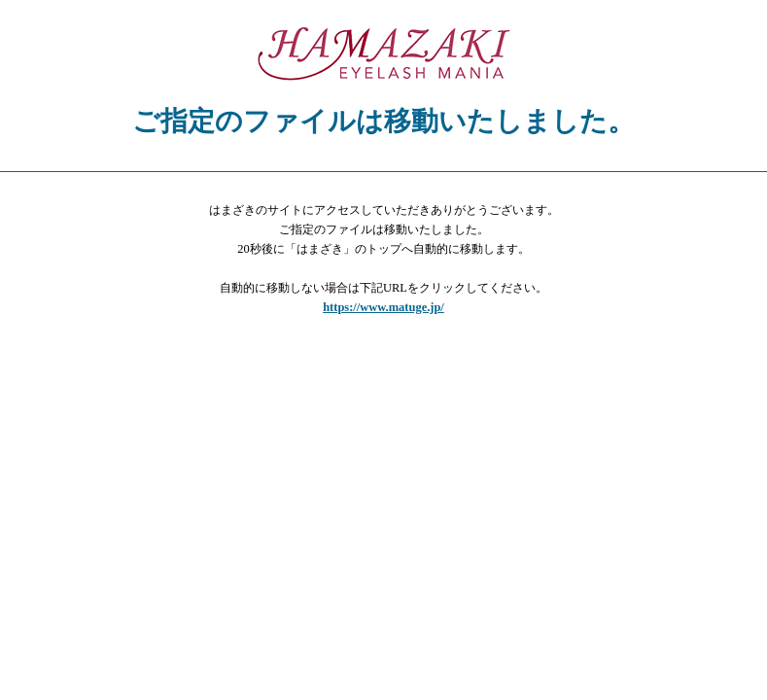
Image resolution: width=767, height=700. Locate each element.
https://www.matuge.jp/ (383, 307)
